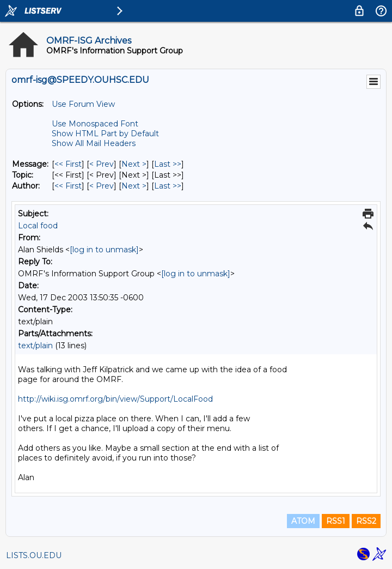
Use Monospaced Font (95, 124)
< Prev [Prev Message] (102, 164)
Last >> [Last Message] (168, 164)
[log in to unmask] (104, 250)
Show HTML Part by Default (105, 134)
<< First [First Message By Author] (68, 186)
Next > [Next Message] (134, 164)
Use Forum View (83, 104)
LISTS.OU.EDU (34, 555)
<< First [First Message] (68, 164)
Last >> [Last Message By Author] (168, 186)
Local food (38, 226)
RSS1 (336, 521)
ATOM (303, 521)
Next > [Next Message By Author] (134, 186)
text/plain (35, 346)
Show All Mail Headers (94, 143)
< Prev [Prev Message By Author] (102, 186)
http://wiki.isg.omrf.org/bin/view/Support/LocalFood (115, 399)
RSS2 (366, 521)
